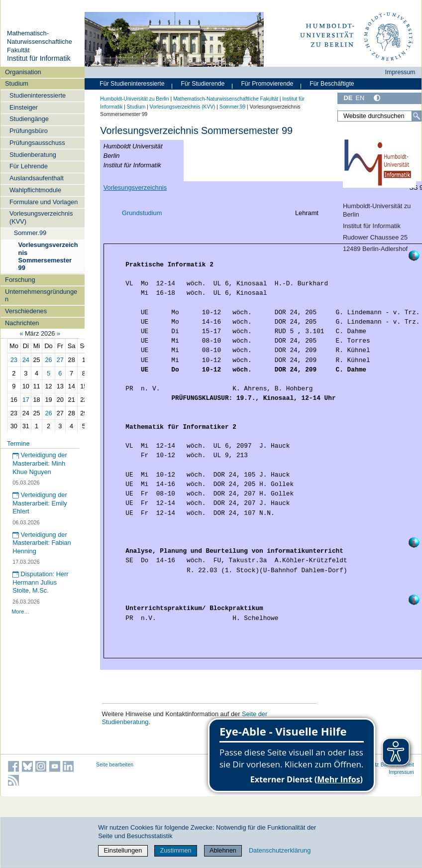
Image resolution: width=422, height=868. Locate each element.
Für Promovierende (267, 84)
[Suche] (417, 116)
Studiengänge (29, 119)
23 (14, 360)
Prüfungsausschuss (37, 143)
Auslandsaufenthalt (37, 178)
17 (26, 400)
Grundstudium (142, 213)
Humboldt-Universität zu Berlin (134, 99)
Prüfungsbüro (29, 131)
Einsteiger (24, 107)
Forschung (20, 280)
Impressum (400, 72)
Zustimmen (175, 850)
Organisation (23, 72)
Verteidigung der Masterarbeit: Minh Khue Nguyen (40, 463)
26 (48, 360)
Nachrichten (22, 323)
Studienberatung (33, 155)
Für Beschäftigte (332, 84)
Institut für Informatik (39, 58)
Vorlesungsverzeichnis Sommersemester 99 (48, 256)
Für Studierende (203, 84)
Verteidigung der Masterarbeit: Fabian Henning (42, 543)
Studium (17, 83)
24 (26, 360)
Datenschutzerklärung (280, 850)
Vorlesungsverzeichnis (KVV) (41, 217)
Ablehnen (223, 850)
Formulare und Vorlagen (44, 202)
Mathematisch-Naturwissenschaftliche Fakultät (40, 41)
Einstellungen (123, 850)
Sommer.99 (30, 233)
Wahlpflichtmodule (35, 190)
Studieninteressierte (38, 95)
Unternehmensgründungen (41, 295)
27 (60, 360)
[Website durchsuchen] (379, 116)
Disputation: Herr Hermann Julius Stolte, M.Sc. (40, 582)
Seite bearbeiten (115, 765)
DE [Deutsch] (348, 98)
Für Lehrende (29, 166)
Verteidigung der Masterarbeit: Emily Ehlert (40, 503)
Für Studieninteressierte (132, 84)
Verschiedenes (26, 311)
